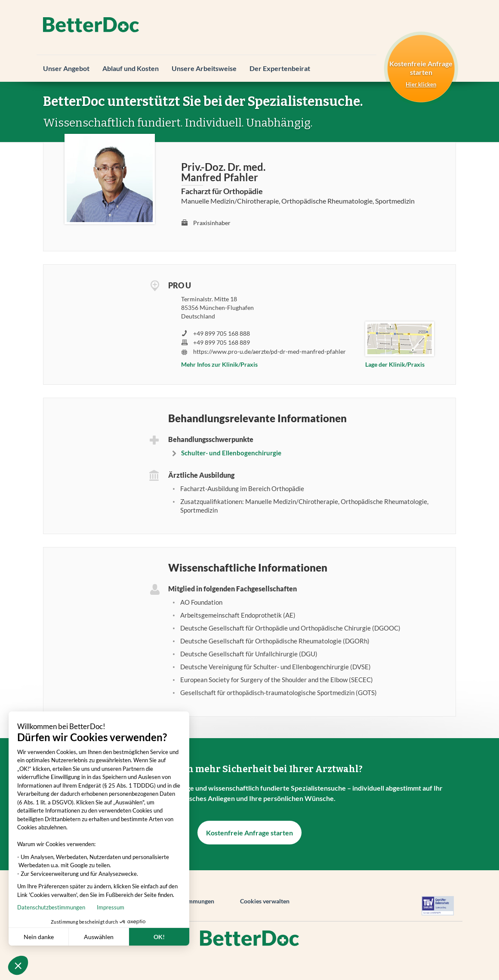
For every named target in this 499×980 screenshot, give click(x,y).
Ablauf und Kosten (131, 68)
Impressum (67, 907)
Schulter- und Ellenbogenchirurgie (231, 453)
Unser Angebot (66, 68)
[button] (18, 965)
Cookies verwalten (265, 901)
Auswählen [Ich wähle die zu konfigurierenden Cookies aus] (55, 937)
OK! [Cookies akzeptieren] (115, 937)
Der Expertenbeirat (280, 68)
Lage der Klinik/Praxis (395, 364)
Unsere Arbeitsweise (204, 68)
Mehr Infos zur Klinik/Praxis (219, 364)
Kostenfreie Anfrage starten (249, 833)
